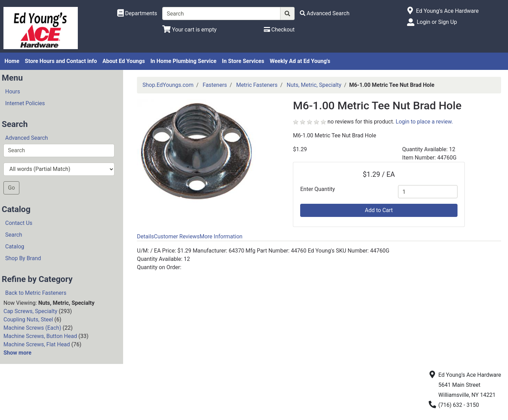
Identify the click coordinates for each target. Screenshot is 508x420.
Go (11, 188)
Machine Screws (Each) (32, 328)
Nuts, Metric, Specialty (314, 85)
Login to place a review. (424, 122)
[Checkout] (279, 30)
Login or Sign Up (437, 22)
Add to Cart (379, 210)
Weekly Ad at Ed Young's (300, 61)
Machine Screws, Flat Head (37, 344)
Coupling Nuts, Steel (28, 319)
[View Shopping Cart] (189, 30)
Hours (13, 92)
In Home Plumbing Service (183, 61)
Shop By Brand (23, 258)
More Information (221, 236)
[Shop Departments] (137, 13)
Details (145, 236)
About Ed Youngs (124, 61)
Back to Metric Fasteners (36, 293)
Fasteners (215, 85)
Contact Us (19, 223)
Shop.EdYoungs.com (168, 85)
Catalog (15, 246)
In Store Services (243, 61)
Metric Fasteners (257, 85)
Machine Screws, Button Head (40, 336)
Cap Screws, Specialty (30, 311)
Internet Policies (25, 103)
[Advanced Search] (325, 13)
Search (14, 235)
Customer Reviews (177, 236)
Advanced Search (27, 138)
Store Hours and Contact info (61, 61)
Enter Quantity (317, 189)
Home (12, 61)
